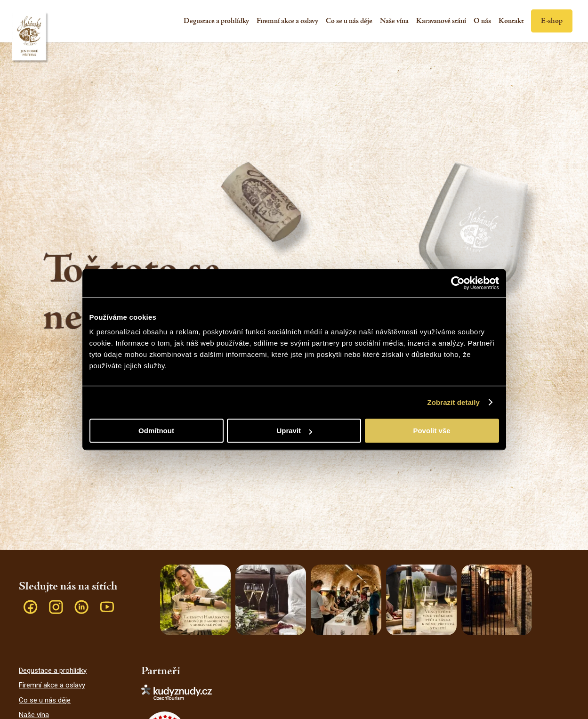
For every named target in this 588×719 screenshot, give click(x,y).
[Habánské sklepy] (32, 40)
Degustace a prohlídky (53, 671)
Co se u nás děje (45, 700)
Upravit (294, 431)
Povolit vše (431, 431)
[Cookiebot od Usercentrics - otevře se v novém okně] (458, 283)
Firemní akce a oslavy (52, 685)
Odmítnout (156, 431)
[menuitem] (216, 21)
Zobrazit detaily (453, 402)
